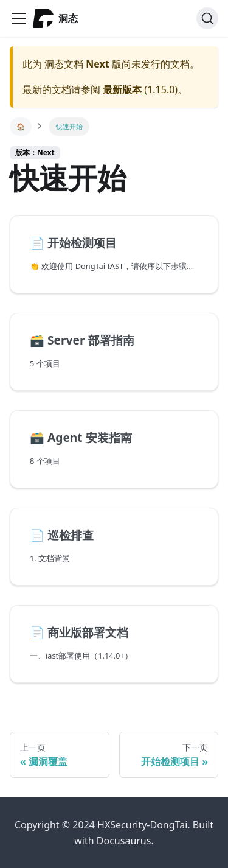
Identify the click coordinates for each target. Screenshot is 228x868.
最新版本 (122, 89)
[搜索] (207, 18)
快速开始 (69, 126)
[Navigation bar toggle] (19, 18)
